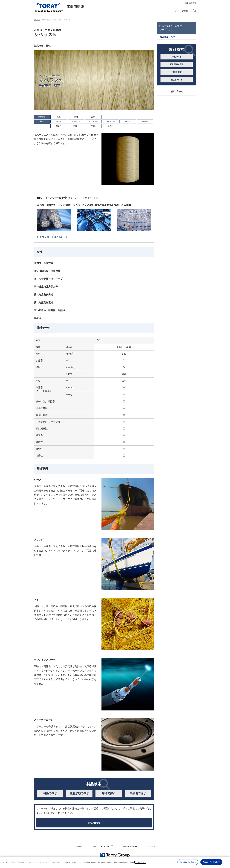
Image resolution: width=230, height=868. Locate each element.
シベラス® (177, 28)
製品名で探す (138, 793)
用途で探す (109, 793)
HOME (37, 20)
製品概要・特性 (168, 37)
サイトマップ (152, 849)
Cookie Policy (140, 862)
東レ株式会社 (191, 3)
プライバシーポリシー (100, 849)
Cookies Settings (188, 862)
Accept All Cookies (211, 862)
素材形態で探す (79, 793)
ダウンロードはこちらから (54, 237)
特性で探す (50, 793)
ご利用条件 (77, 849)
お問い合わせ (182, 11)
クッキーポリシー (130, 849)
